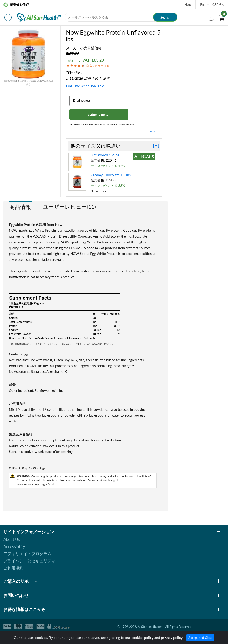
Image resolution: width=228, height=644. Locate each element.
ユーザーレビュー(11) (69, 207)
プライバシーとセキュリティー (31, 561)
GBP (217, 5)
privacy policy (172, 637)
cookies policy (142, 637)
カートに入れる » (145, 156)
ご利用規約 (13, 568)
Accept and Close (200, 638)
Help (188, 5)
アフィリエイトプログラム (27, 554)
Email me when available (85, 86)
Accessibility (14, 546)
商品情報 (20, 207)
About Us (12, 539)
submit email (99, 114)
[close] (152, 131)
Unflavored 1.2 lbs (105, 155)
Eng (203, 5)
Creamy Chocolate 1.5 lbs (111, 175)
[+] (156, 146)
